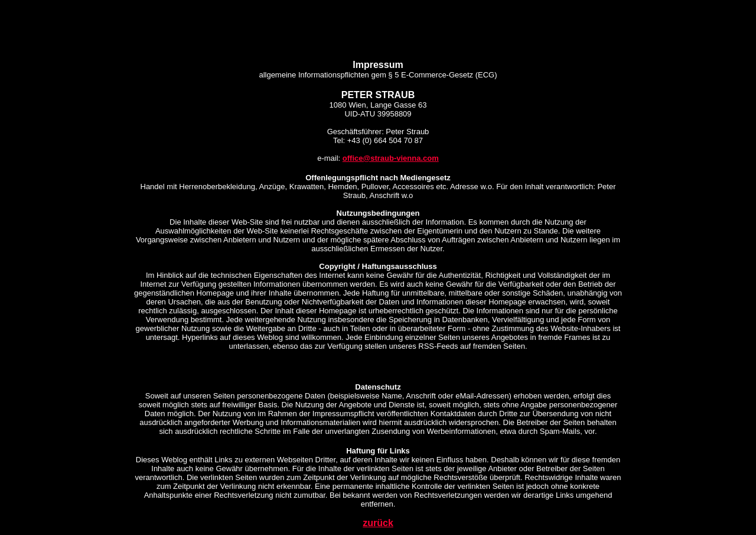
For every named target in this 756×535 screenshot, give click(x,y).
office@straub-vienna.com (391, 158)
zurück (378, 523)
